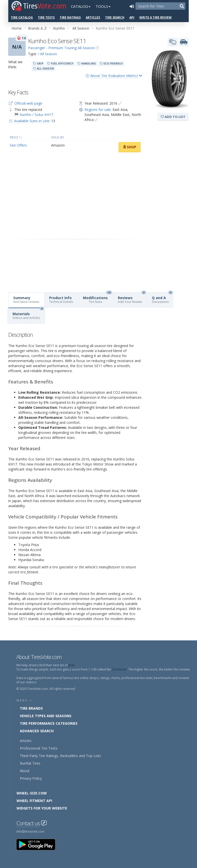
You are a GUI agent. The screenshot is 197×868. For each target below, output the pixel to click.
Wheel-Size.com (32, 793)
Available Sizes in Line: (32, 121)
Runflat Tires (30, 763)
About (25, 771)
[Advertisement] (75, 196)
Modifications (97, 298)
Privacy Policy (31, 778)
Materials (28, 314)
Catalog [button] (81, 6)
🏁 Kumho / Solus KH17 (34, 115)
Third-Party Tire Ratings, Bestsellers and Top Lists (60, 756)
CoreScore (119, 669)
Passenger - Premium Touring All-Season (61, 48)
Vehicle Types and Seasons (46, 716)
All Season (81, 28)
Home (17, 28)
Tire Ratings (70, 17)
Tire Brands (31, 708)
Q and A (162, 298)
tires (72, 665)
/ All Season (47, 54)
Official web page (28, 103)
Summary (26, 300)
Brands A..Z (37, 28)
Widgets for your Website (42, 808)
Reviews (132, 298)
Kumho (59, 28)
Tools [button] (103, 6)
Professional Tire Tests (39, 748)
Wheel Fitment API (34, 801)
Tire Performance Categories (49, 723)
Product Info (61, 300)
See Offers (18, 145)
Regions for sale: (98, 110)
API (132, 17)
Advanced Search (37, 731)
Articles (93, 17)
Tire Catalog (22, 17)
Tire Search (115, 17)
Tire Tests (46, 17)
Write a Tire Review (156, 17)
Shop (130, 147)
